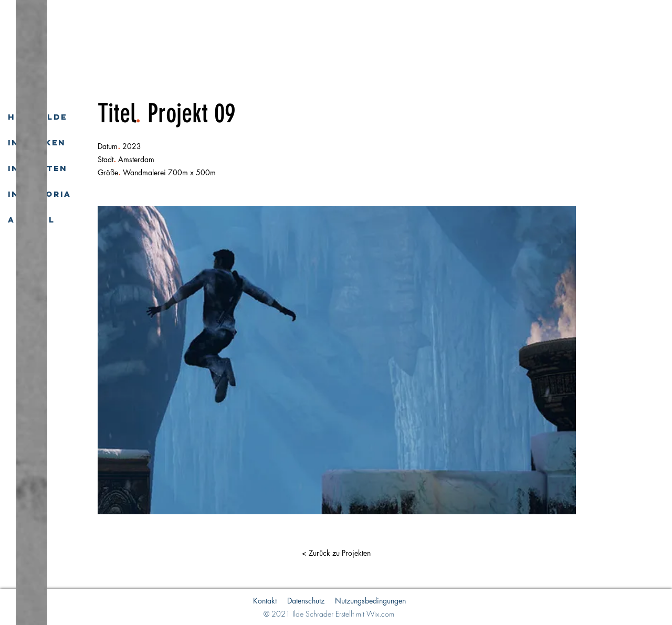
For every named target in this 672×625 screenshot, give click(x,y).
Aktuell (31, 220)
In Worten (38, 168)
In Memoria (40, 194)
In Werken (37, 142)
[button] (336, 553)
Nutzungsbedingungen (370, 601)
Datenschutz (306, 601)
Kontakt (265, 601)
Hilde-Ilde (38, 117)
